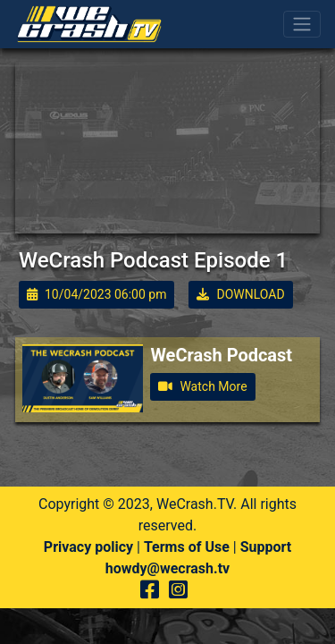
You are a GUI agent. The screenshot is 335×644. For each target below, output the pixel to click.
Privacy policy (88, 547)
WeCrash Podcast (221, 355)
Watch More (202, 386)
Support (266, 547)
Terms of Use (187, 547)
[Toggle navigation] (302, 24)
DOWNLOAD (240, 294)
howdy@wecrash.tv (167, 568)
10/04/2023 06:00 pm (96, 294)
